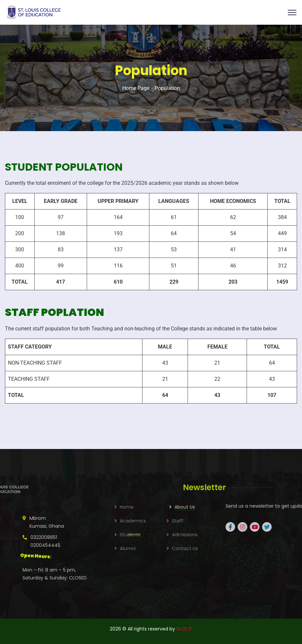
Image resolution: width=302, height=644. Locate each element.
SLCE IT (184, 629)
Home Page (136, 88)
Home (182, 507)
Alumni (183, 548)
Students (185, 535)
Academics (188, 521)
